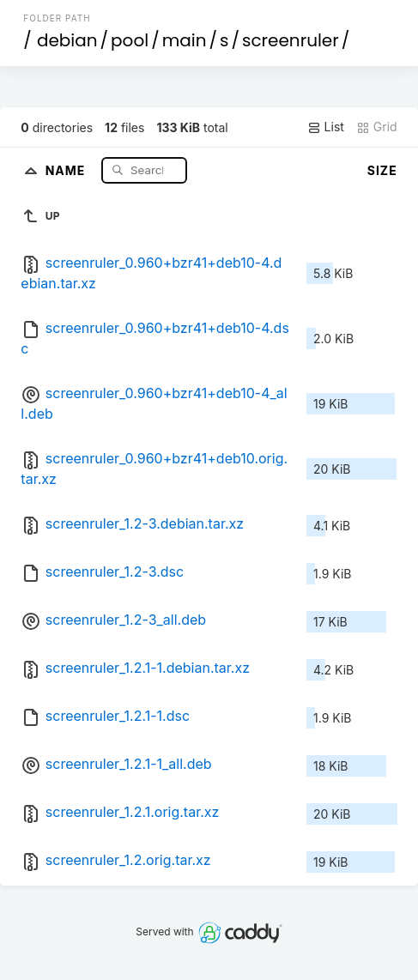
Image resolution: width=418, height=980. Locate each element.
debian (67, 40)
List (326, 127)
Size (382, 170)
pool (130, 40)
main (185, 40)
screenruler (291, 40)
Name (67, 169)
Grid (377, 127)
